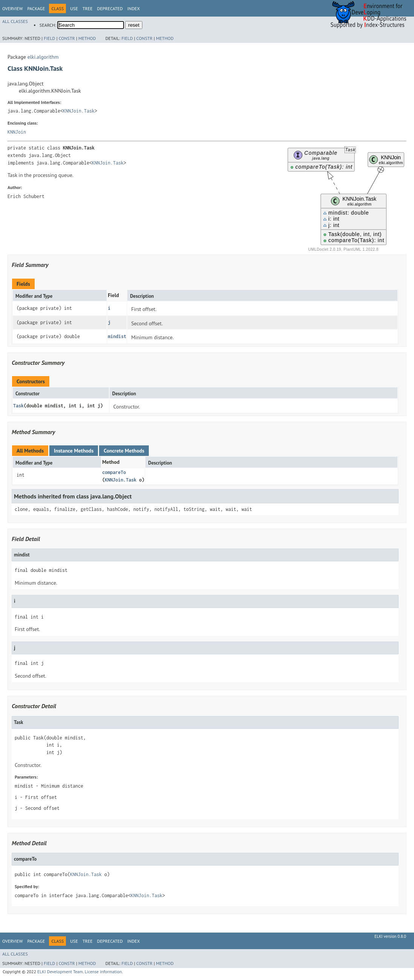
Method (87, 38)
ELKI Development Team (60, 972)
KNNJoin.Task (79, 111)
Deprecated (110, 8)
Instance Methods (74, 451)
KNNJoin (17, 132)
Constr (67, 38)
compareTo (114, 472)
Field (49, 38)
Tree (88, 8)
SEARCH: (48, 25)
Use (74, 8)
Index (134, 8)
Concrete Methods (124, 451)
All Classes (15, 21)
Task (18, 406)
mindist (117, 336)
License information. (104, 972)
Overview (12, 8)
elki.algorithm (43, 57)
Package (36, 8)
